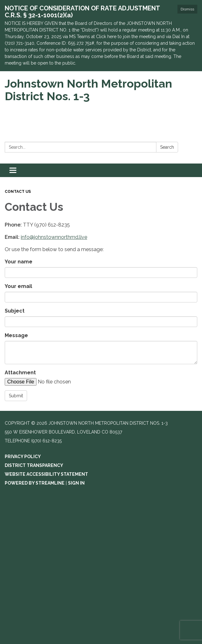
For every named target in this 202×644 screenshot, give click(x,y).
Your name (19, 262)
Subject (15, 311)
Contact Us (18, 192)
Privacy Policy (23, 457)
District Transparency (34, 465)
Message (16, 335)
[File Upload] (58, 382)
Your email (18, 286)
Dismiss (187, 9)
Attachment (20, 373)
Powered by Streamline (35, 483)
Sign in (76, 483)
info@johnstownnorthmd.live (54, 237)
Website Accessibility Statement (46, 474)
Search (167, 147)
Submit (16, 396)
